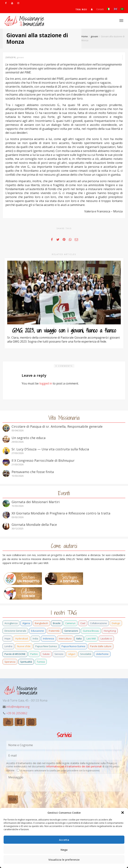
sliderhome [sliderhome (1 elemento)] (102, 654)
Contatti (100, 9)
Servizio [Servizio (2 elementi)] (59, 654)
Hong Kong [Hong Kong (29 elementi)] (110, 631)
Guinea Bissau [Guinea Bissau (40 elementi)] (91, 631)
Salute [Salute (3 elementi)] (46, 654)
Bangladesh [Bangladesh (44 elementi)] (41, 623)
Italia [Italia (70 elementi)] (79, 638)
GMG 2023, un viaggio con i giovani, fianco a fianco (64, 330)
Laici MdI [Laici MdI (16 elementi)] (91, 638)
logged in (46, 383)
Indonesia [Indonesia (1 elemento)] (48, 638)
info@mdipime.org (18, 707)
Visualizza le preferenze (64, 860)
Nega (64, 850)
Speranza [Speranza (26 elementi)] (10, 662)
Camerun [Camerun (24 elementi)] (70, 623)
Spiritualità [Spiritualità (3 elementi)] (26, 662)
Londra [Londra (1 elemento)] (8, 646)
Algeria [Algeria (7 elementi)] (26, 623)
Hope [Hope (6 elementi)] (7, 638)
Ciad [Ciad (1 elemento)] (83, 623)
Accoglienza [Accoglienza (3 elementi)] (11, 623)
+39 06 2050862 (17, 713)
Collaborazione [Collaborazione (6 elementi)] (98, 623)
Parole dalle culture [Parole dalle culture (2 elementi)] (101, 646)
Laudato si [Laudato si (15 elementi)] (106, 638)
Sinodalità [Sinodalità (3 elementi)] (86, 654)
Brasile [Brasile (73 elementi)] (57, 623)
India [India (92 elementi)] (35, 638)
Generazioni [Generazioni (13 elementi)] (71, 631)
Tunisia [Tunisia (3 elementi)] (41, 662)
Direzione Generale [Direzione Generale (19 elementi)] (15, 631)
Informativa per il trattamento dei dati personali (74, 766)
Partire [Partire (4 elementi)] (34, 654)
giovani (20, 57)
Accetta (64, 840)
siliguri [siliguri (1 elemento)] (72, 654)
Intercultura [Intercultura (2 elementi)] (65, 638)
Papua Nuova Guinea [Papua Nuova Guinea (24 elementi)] (73, 646)
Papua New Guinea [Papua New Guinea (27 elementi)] (46, 646)
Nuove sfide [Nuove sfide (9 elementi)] (24, 646)
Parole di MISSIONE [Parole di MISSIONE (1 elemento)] (15, 654)
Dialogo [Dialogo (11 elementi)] (116, 623)
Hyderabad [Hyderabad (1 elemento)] (22, 638)
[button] (123, 813)
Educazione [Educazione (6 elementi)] (37, 631)
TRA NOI (81, 9)
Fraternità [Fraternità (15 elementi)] (54, 631)
